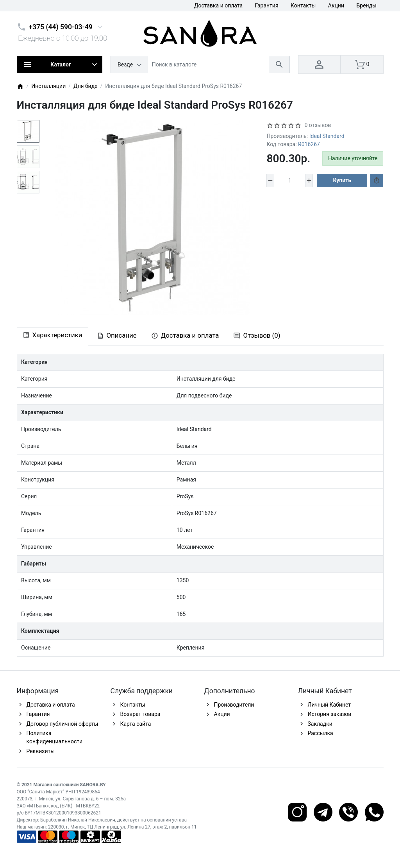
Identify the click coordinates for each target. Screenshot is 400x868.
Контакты (303, 5)
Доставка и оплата (218, 5)
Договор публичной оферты (62, 724)
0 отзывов (318, 125)
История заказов (330, 714)
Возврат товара (140, 714)
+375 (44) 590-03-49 (61, 27)
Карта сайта (136, 724)
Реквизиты (41, 751)
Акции (336, 5)
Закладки (320, 724)
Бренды (366, 5)
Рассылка (321, 733)
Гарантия (267, 5)
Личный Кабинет (329, 705)
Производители (234, 705)
